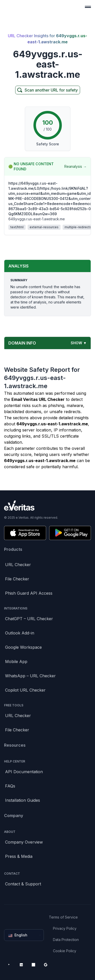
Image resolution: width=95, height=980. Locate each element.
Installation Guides (23, 800)
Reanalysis (75, 167)
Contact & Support (23, 884)
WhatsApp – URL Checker (30, 676)
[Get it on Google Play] (70, 533)
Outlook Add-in (20, 633)
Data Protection (66, 940)
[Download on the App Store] (25, 533)
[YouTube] (9, 965)
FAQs (10, 786)
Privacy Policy (65, 928)
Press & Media (19, 856)
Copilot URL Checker (25, 690)
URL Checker (18, 565)
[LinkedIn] (21, 965)
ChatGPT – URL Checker (29, 619)
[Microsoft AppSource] (33, 965)
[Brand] (48, 506)
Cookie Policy (65, 951)
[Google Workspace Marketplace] (46, 965)
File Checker (17, 579)
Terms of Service (63, 917)
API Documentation (24, 772)
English (24, 935)
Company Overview (24, 842)
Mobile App (16, 661)
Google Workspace (23, 647)
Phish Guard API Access (29, 593)
